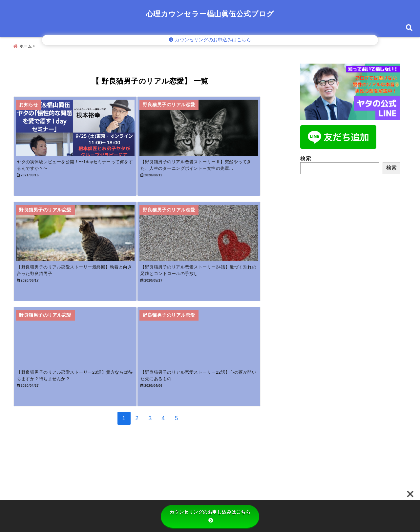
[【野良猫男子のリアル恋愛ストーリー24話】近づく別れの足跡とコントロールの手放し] (217, 247)
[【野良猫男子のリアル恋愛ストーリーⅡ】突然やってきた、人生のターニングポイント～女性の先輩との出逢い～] (217, 129)
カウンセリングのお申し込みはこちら (210, 516)
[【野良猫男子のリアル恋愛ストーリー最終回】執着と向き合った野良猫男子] (81, 247)
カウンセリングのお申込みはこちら (210, 40)
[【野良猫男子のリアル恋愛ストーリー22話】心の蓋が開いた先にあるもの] (217, 365)
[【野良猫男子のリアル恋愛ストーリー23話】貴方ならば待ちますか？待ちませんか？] (81, 365)
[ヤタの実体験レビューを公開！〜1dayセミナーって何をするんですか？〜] (81, 129)
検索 (306, 156)
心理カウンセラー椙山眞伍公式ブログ (210, 14)
